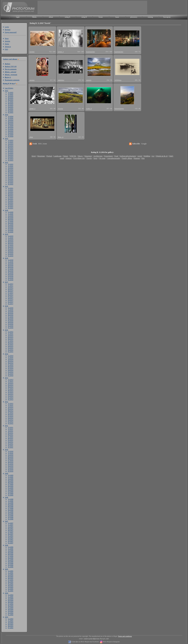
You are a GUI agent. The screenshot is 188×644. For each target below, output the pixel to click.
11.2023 (10, 142)
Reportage (41, 156)
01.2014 (11, 375)
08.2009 (11, 482)
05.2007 (11, 536)
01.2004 (11, 615)
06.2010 (11, 462)
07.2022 (11, 173)
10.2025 (11, 96)
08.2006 (11, 554)
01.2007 (11, 543)
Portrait (49, 156)
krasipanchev (91, 52)
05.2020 (11, 225)
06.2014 (11, 366)
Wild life (73, 156)
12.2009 (11, 475)
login (18, 17)
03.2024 (11, 133)
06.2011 (10, 438)
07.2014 (11, 365)
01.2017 (11, 304)
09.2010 (11, 457)
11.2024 (10, 118)
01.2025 (11, 112)
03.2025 (11, 109)
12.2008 (11, 499)
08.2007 (11, 530)
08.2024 (11, 124)
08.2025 (11, 100)
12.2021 (11, 188)
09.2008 (11, 505)
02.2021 (11, 206)
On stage (102, 158)
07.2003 (11, 628)
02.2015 (11, 350)
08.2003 (11, 626)
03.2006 (11, 563)
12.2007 (11, 523)
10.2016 (11, 311)
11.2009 (10, 477)
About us (8, 46)
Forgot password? (11, 32)
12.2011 (10, 427)
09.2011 (10, 433)
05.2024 (11, 129)
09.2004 (11, 600)
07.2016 (11, 317)
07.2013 (11, 389)
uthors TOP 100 (11, 66)
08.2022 (11, 171)
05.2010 (11, 464)
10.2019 (11, 240)
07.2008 (11, 508)
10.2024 (11, 120)
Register (8, 29)
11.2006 (10, 549)
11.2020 (10, 214)
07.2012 (11, 412)
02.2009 (11, 493)
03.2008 (11, 515)
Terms (7, 44)
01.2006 (11, 567)
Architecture (98, 156)
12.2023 (11, 140)
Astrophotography (114, 158)
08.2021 (11, 195)
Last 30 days (9, 88)
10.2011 (10, 431)
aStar (31, 137)
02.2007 (11, 541)
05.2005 (11, 584)
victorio (89, 80)
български (167, 17)
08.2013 (11, 387)
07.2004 (11, 604)
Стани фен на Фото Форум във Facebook (85, 642)
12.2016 (11, 308)
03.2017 (11, 300)
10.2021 (11, 192)
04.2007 (11, 537)
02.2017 (11, 302)
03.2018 (11, 276)
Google (144, 144)
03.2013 (11, 396)
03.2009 (11, 491)
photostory (134, 17)
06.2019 (11, 247)
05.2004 (11, 607)
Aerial (140, 156)
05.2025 (11, 105)
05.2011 (10, 440)
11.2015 (10, 333)
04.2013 (11, 394)
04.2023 (11, 155)
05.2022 (11, 177)
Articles (7, 41)
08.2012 (11, 411)
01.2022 (11, 184)
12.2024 (11, 116)
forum (101, 17)
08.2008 (11, 506)
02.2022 (11, 182)
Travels (89, 158)
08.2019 (11, 243)
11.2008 (10, 501)
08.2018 (11, 267)
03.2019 (11, 252)
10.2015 (11, 335)
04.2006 (11, 561)
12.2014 (11, 356)
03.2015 (11, 348)
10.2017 (11, 287)
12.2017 (11, 284)
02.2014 (11, 374)
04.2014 (11, 370)
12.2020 (11, 212)
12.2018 (11, 260)
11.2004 (10, 597)
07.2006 (11, 556)
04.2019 (11, 250)
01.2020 (11, 232)
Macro (80, 156)
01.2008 (11, 519)
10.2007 (11, 527)
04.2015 (11, 346)
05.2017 (11, 296)
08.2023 (11, 147)
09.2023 (11, 146)
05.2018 (11, 272)
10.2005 (11, 574)
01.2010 (11, 471)
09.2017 (11, 289)
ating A (8, 77)
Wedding (147, 156)
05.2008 (11, 512)
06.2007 (11, 534)
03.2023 (11, 156)
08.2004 (11, 602)
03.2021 (11, 204)
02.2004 (11, 613)
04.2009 (11, 490)
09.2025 (11, 98)
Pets (143, 158)
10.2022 (11, 168)
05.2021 (11, 201)
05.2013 (11, 392)
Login (7, 27)
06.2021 (11, 199)
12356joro (118, 80)
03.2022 (11, 180)
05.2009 (11, 488)
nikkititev (61, 80)
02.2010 (11, 469)
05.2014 (11, 368)
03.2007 (11, 539)
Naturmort (88, 156)
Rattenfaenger (119, 108)
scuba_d (89, 108)
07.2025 (11, 101)
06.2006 (11, 558)
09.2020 (11, 217)
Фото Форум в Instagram (111, 642)
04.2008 (11, 514)
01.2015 (11, 351)
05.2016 (11, 320)
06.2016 (11, 319)
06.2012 (11, 414)
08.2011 (10, 435)
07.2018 (11, 269)
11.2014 (10, 357)
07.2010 (11, 460)
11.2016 (10, 310)
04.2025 (11, 107)
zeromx (32, 52)
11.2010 (10, 453)
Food (116, 156)
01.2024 (11, 136)
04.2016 (11, 322)
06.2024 (11, 127)
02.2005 (11, 589)
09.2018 (11, 265)
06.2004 (11, 606)
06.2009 (11, 486)
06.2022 (11, 175)
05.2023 (11, 153)
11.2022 (10, 166)
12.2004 (11, 595)
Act (153, 156)
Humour (137, 158)
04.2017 (11, 298)
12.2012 (11, 403)
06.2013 (11, 390)
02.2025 (11, 110)
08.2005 (11, 578)
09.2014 (11, 361)
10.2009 (11, 479)
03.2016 (11, 324)
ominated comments (12, 80)
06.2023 (11, 151)
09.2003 (11, 624)
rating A (67, 17)
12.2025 (11, 92)
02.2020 (11, 230)
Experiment (108, 156)
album (51, 17)
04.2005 (11, 585)
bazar (117, 17)
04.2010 (11, 466)
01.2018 (11, 280)
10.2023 (11, 144)
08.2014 (11, 363)
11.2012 (10, 405)
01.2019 (11, 256)
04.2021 (11, 203)
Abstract (69, 158)
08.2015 (11, 339)
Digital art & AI (162, 156)
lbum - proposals (11, 74)
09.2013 (11, 385)
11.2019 (10, 238)
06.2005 (11, 582)
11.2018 (10, 262)
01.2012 (11, 423)
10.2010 (11, 455)
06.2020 (11, 223)
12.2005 (11, 571)
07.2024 (11, 125)
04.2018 (11, 274)
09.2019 (11, 241)
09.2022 (11, 170)
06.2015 (11, 342)
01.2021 (11, 208)
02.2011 (10, 445)
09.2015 (11, 337)
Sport (96, 158)
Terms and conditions (125, 636)
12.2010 (11, 451)
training (150, 17)
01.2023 (11, 160)
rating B (84, 17)
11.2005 (10, 573)
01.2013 (11, 399)
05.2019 (11, 249)
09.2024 (11, 122)
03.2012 (11, 420)
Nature (66, 156)
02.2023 (11, 158)
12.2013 (11, 379)
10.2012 (11, 407)
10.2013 (11, 383)
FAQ (6, 49)
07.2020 (11, 221)
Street (34, 156)
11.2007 (10, 525)
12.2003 (11, 619)
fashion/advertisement (128, 156)
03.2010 (11, 468)
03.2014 (11, 372)
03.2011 (10, 444)
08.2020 (11, 219)
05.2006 (11, 560)
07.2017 (11, 293)
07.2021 (11, 197)
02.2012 (11, 421)
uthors (7, 64)
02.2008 (11, 517)
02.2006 (11, 565)
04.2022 (11, 179)
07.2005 (11, 580)
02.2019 (11, 254)
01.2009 (11, 495)
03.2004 (11, 611)
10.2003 (11, 622)
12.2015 (11, 332)
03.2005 (11, 587)
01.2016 (11, 328)
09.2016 (11, 313)
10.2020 (11, 216)
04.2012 (11, 418)
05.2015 (11, 344)
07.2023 (11, 149)
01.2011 (10, 447)
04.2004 (11, 609)
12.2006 (11, 547)
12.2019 (11, 236)
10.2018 (11, 263)
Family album (127, 158)
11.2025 (10, 94)
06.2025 (11, 103)
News (7, 38)
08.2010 (11, 458)
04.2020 (11, 226)
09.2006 (11, 552)
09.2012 (11, 409)
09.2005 (11, 576)
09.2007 (11, 528)
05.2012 (11, 416)
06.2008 (11, 510)
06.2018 (11, 271)
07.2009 (11, 484)
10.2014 (11, 359)
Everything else (79, 158)
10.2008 (11, 503)
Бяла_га (61, 137)
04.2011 (10, 442)
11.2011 (10, 429)
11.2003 (10, 621)
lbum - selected (10, 72)
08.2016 (11, 315)
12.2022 (11, 164)
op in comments (11, 69)
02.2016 (11, 326)
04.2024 (11, 131)
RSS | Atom (42, 144)
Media (34, 17)
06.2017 (11, 295)
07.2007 (11, 532)
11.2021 (10, 190)
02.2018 (11, 278)
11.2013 (10, 381)
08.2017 (11, 291)
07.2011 (10, 436)
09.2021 (11, 194)
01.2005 (11, 591)
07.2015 (11, 341)
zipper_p (61, 52)
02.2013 (11, 398)
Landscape (58, 156)
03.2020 (11, 228)
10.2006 (11, 551)
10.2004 (11, 598)
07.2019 (11, 245)
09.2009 (11, 481)
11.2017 (10, 286)
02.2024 (11, 134)
